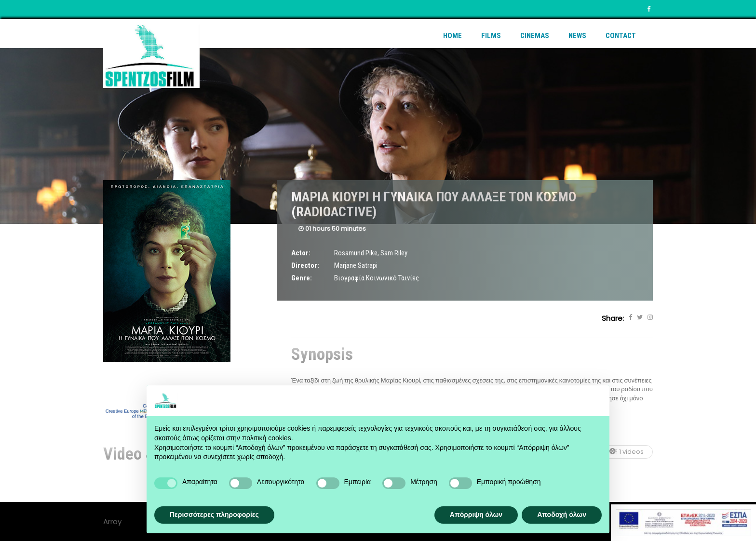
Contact (621, 36)
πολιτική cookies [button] (267, 438)
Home (452, 36)
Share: (613, 318)
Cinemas (535, 36)
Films (491, 36)
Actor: (301, 253)
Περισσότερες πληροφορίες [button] (214, 515)
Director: (305, 265)
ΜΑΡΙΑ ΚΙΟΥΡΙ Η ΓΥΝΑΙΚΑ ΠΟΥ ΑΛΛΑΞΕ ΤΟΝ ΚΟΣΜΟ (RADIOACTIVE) (434, 204)
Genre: (302, 278)
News (577, 36)
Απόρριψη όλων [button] (476, 515)
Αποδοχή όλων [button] (562, 515)
